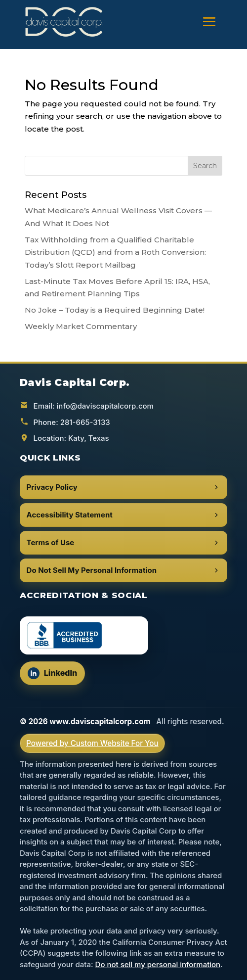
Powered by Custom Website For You (92, 743)
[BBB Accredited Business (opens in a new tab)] (84, 635)
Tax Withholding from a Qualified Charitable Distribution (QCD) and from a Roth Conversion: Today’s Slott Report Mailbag (115, 252)
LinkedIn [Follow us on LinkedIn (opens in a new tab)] (56, 676)
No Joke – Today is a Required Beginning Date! (115, 310)
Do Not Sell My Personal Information (124, 570)
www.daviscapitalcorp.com (100, 722)
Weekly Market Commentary (81, 326)
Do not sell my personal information (158, 964)
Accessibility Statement (124, 515)
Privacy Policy (124, 487)
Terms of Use (124, 542)
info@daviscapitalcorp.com (105, 406)
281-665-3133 (85, 422)
